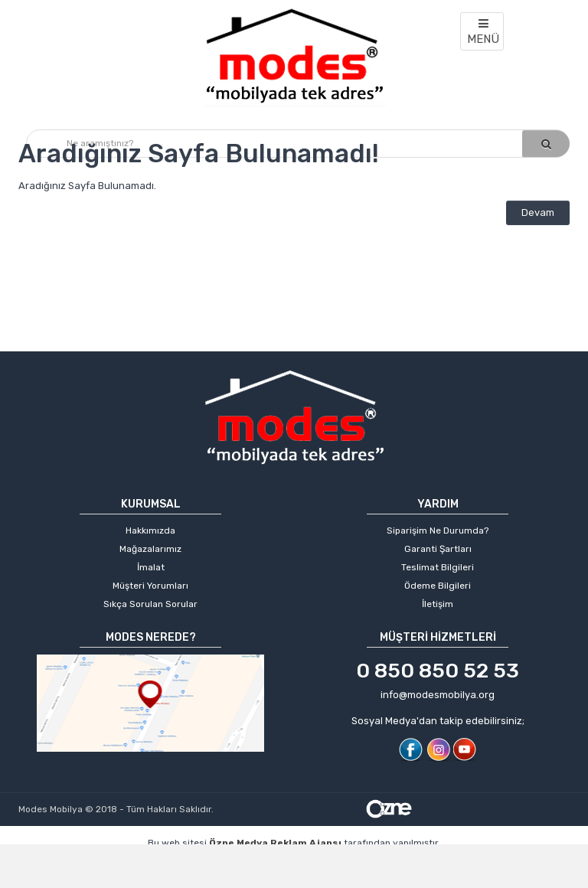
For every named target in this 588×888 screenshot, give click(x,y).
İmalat (151, 567)
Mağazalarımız (150, 549)
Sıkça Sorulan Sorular (150, 604)
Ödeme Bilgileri (438, 586)
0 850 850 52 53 (438, 671)
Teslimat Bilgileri (438, 567)
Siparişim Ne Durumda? (438, 531)
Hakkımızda (150, 531)
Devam (538, 212)
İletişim (438, 604)
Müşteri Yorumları (150, 586)
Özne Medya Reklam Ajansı (275, 843)
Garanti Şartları (438, 549)
